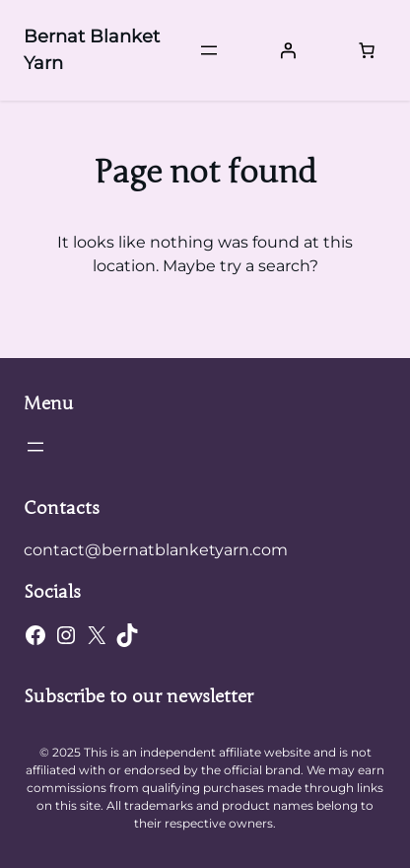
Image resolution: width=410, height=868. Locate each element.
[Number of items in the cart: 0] (367, 50)
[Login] (288, 50)
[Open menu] (209, 50)
